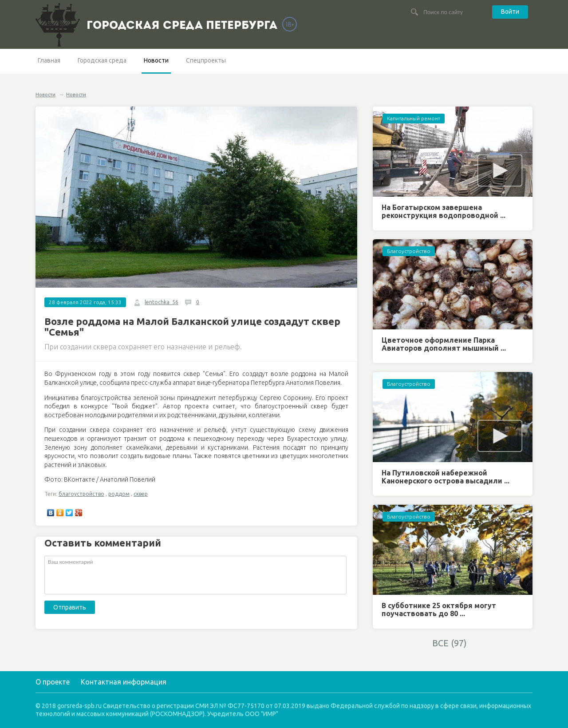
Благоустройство (409, 251)
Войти (510, 12)
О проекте (53, 682)
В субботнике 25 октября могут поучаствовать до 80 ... (439, 609)
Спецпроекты (206, 60)
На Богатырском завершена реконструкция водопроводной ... (444, 211)
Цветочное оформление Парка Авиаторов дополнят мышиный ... (444, 344)
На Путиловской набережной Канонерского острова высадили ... (446, 477)
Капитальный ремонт (414, 118)
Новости (156, 60)
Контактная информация (124, 682)
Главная (49, 60)
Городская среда (102, 60)
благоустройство (81, 494)
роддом (119, 494)
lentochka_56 (162, 302)
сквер (141, 494)
